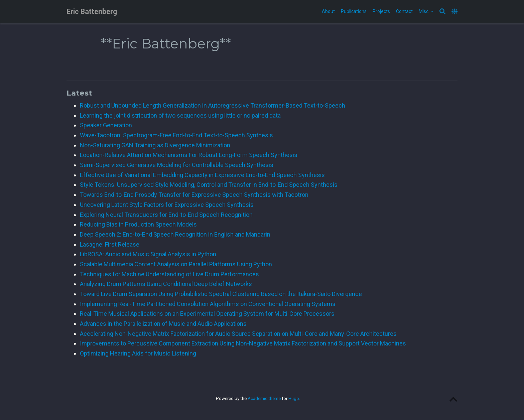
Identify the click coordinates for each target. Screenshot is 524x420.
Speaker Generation (106, 125)
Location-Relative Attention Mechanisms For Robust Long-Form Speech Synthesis (189, 155)
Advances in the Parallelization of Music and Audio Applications (163, 324)
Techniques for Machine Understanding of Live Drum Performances (169, 274)
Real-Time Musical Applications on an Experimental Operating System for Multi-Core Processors (207, 314)
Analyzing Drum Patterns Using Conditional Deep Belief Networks (166, 284)
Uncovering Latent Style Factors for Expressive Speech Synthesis (167, 205)
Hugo (294, 398)
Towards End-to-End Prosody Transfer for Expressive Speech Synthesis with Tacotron (194, 195)
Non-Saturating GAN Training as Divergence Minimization (155, 145)
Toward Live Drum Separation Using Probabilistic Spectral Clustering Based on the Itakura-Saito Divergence (221, 294)
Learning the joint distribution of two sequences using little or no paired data (180, 115)
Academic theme (264, 398)
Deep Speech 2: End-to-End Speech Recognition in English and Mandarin (175, 234)
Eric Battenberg (92, 12)
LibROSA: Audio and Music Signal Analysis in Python (148, 254)
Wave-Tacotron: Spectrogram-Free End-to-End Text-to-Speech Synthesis (176, 135)
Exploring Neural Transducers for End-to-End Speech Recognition (166, 215)
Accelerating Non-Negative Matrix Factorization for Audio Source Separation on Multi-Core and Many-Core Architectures (238, 334)
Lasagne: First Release (110, 244)
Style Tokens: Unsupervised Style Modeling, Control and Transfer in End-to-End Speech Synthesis (209, 185)
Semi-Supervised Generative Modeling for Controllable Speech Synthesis (177, 165)
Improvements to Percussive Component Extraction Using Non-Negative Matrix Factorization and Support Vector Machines (243, 343)
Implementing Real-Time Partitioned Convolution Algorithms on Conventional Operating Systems (208, 304)
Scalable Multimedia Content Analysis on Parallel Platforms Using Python (176, 264)
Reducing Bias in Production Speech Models (138, 224)
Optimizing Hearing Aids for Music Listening (138, 353)
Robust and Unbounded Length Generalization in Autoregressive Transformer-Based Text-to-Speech (213, 105)
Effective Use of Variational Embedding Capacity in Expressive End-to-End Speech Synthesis (202, 175)
